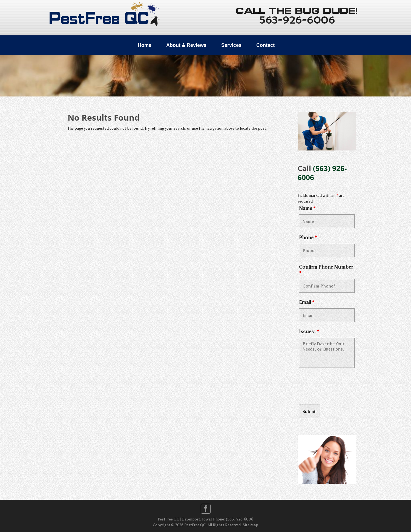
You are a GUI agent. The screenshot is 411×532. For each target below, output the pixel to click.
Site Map (250, 525)
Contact (265, 45)
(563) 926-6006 (322, 173)
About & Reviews (186, 45)
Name (307, 208)
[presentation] (341, 387)
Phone (308, 238)
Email (307, 302)
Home (145, 45)
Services (231, 45)
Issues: (309, 332)
